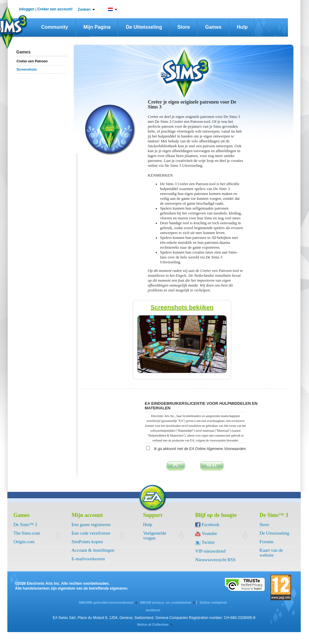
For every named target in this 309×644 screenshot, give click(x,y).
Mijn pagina (97, 27)
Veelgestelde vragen (155, 536)
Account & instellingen (93, 550)
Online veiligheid (213, 602)
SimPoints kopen (87, 542)
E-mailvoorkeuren (88, 559)
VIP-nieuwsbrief (210, 551)
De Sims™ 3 (25, 525)
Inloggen (27, 9)
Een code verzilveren (91, 533)
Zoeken (84, 9)
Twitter (208, 542)
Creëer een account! (55, 9)
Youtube (209, 533)
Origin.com (24, 542)
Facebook (210, 525)
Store (184, 27)
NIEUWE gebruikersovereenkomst (106, 602)
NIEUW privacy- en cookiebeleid (166, 602)
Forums (266, 542)
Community (55, 27)
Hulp (242, 27)
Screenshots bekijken (182, 307)
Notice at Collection (153, 624)
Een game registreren (91, 525)
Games (213, 27)
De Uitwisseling (144, 27)
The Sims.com (27, 533)
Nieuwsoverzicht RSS (215, 560)
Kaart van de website (271, 553)
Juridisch (153, 610)
